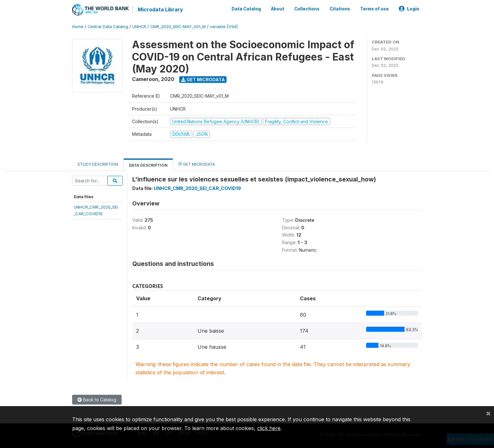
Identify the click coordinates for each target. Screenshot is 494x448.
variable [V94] (224, 27)
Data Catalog (246, 9)
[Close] (488, 413)
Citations (340, 9)
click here (269, 428)
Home (78, 27)
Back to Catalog (97, 400)
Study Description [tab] (98, 164)
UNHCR (139, 27)
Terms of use (374, 9)
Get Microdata (203, 80)
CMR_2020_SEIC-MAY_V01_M (178, 27)
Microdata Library (160, 9)
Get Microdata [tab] (197, 164)
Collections (307, 9)
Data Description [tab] (148, 165)
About (278, 9)
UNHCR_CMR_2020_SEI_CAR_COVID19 (197, 188)
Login (409, 9)
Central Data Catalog (108, 27)
